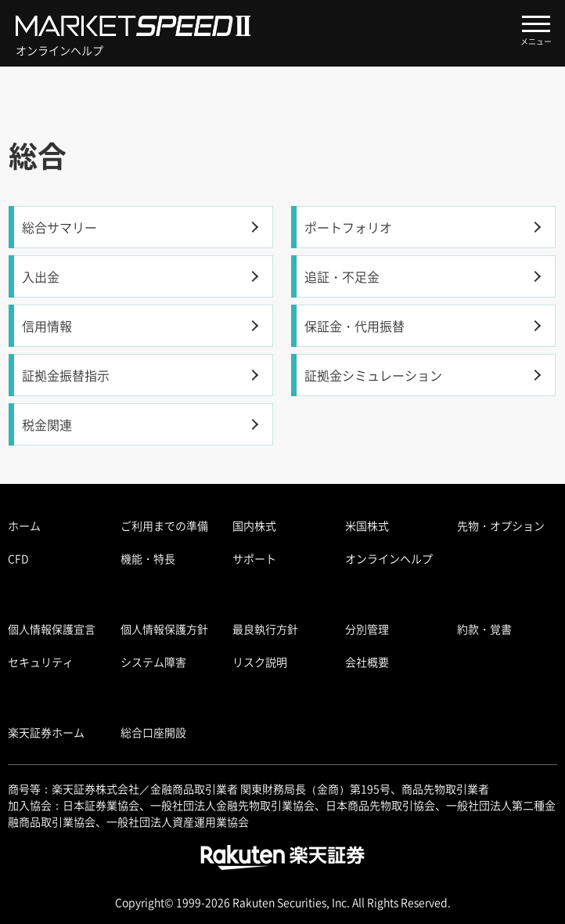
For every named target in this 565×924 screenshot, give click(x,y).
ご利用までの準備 (164, 525)
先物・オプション (501, 525)
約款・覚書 (484, 629)
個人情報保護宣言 (52, 629)
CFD (18, 558)
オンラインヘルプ (389, 558)
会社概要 (367, 662)
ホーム (24, 525)
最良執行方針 (265, 629)
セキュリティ (41, 662)
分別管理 (367, 629)
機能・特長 (148, 558)
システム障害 (153, 662)
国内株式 (254, 525)
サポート (254, 558)
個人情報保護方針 (164, 629)
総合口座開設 (153, 732)
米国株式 (367, 525)
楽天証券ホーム (46, 732)
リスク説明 (260, 662)
